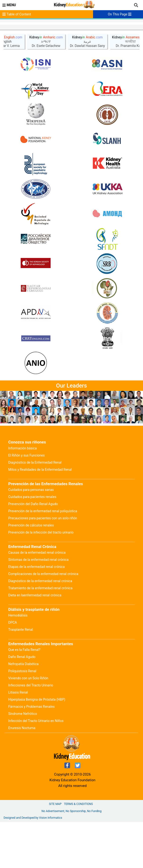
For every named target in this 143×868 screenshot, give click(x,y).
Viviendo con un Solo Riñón (28, 724)
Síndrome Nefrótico (23, 760)
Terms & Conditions (78, 850)
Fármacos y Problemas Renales (31, 753)
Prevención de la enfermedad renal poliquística (43, 557)
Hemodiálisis (18, 661)
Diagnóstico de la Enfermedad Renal (35, 508)
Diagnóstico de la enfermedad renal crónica (40, 627)
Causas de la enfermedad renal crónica (37, 598)
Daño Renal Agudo (22, 703)
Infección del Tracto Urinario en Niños (36, 767)
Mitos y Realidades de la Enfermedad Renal (40, 516)
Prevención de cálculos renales (31, 571)
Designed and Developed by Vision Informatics (33, 864)
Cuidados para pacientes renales (32, 543)
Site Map (55, 850)
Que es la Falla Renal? (24, 696)
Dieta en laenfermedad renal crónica (35, 641)
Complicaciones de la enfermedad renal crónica (43, 620)
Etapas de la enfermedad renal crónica (36, 613)
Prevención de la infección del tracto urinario (41, 578)
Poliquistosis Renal (22, 717)
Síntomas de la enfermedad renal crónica (38, 606)
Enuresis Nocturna (22, 774)
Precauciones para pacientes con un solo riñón (43, 564)
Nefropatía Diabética (23, 710)
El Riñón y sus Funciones (27, 501)
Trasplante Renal (21, 676)
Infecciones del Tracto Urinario (31, 731)
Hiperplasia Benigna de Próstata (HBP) (37, 745)
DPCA (13, 668)
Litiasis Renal (18, 738)
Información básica (22, 494)
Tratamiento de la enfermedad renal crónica (40, 634)
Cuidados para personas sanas (31, 536)
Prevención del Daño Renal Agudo (33, 550)
